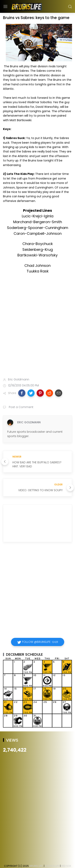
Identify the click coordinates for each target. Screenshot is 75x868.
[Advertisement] (37, 332)
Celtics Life (52, 866)
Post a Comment (21, 407)
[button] (22, 393)
